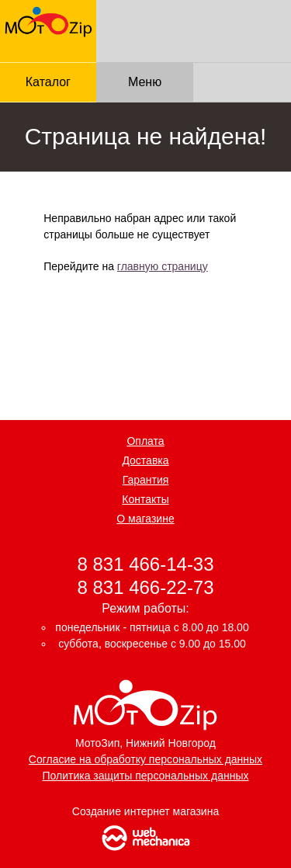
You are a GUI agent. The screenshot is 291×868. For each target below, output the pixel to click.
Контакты (145, 499)
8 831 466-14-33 (145, 564)
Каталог (48, 82)
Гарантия (146, 480)
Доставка (145, 460)
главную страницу (163, 266)
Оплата (145, 441)
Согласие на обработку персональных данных (145, 759)
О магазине (145, 519)
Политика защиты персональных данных (145, 776)
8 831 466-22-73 (145, 587)
